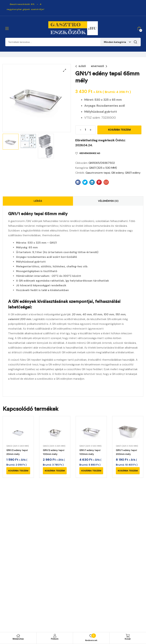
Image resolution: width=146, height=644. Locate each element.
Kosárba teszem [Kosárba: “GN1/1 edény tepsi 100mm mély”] (91, 471)
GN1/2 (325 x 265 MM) (18, 446)
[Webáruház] (18, 636)
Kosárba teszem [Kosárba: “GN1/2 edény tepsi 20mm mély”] (18, 471)
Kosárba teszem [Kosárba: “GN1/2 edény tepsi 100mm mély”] (55, 471)
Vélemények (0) (108, 201)
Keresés (135, 42)
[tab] (38, 201)
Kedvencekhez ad (90, 153)
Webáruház (18, 639)
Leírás (38, 201)
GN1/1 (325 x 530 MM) (103, 168)
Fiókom (55, 639)
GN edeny (118, 173)
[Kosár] (128, 636)
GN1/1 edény (133, 173)
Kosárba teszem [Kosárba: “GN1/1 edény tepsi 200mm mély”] (128, 471)
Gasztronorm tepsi (98, 173)
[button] (65, 70)
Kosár (128, 639)
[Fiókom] (55, 636)
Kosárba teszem (119, 130)
